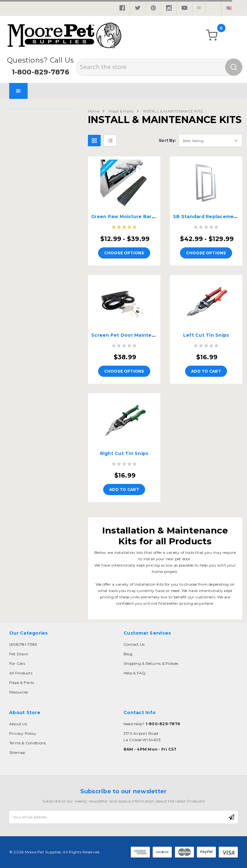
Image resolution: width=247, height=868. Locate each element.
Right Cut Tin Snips (124, 453)
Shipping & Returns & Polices (151, 663)
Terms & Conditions (27, 743)
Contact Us (134, 644)
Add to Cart (206, 371)
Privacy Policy (23, 733)
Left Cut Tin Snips (206, 335)
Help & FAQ (134, 673)
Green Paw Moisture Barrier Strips (134, 217)
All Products (21, 673)
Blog (128, 654)
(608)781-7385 (23, 644)
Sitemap (17, 752)
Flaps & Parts (121, 111)
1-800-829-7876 (40, 72)
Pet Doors (19, 654)
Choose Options (124, 253)
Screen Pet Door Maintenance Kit (133, 335)
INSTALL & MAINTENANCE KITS (173, 111)
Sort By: (167, 140)
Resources (19, 692)
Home (94, 111)
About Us (18, 724)
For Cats (17, 663)
